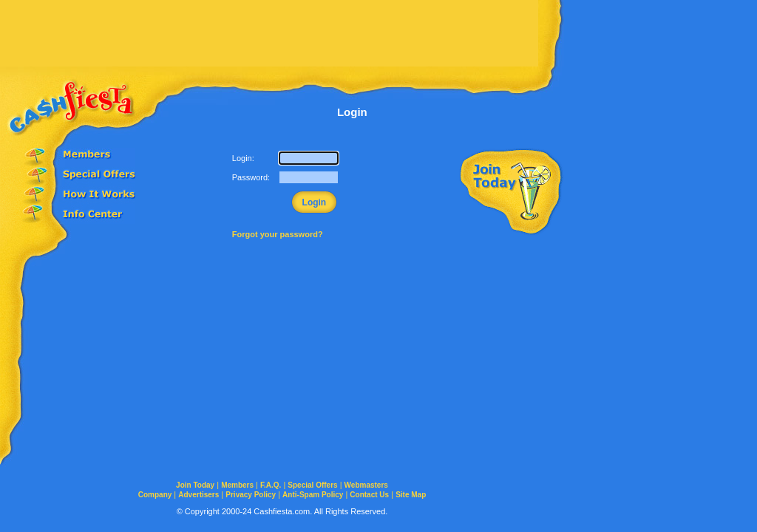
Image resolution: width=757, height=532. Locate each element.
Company (155, 495)
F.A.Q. (271, 485)
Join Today (195, 485)
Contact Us (369, 495)
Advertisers (198, 495)
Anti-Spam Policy (313, 495)
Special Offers (312, 485)
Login (315, 202)
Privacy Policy (251, 495)
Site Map (411, 495)
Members (237, 485)
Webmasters (366, 485)
